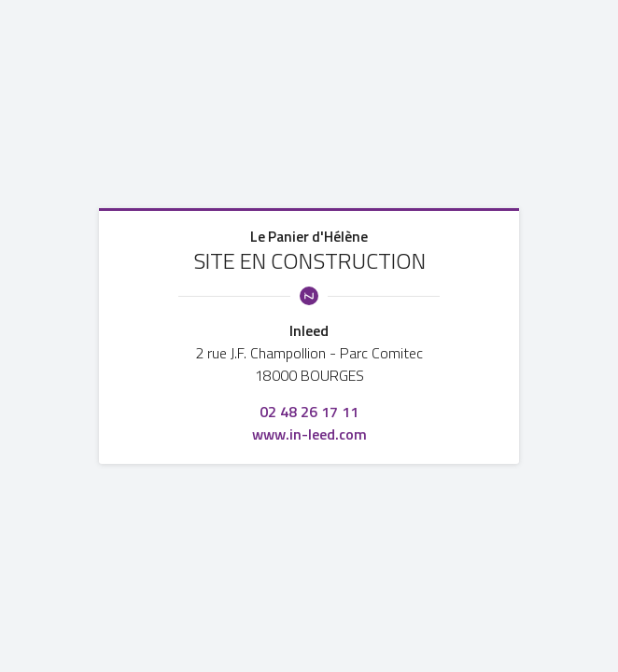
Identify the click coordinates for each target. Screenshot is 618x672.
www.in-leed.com (309, 434)
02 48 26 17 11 (309, 412)
